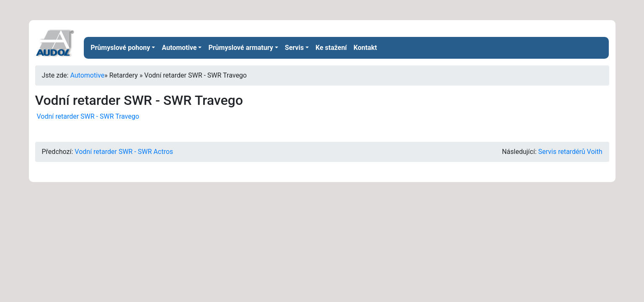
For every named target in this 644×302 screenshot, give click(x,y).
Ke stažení (331, 48)
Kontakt (365, 48)
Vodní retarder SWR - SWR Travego (87, 116)
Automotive (179, 48)
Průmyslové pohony (120, 48)
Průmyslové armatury (241, 48)
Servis (294, 48)
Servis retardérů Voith (570, 152)
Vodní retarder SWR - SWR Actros (124, 152)
